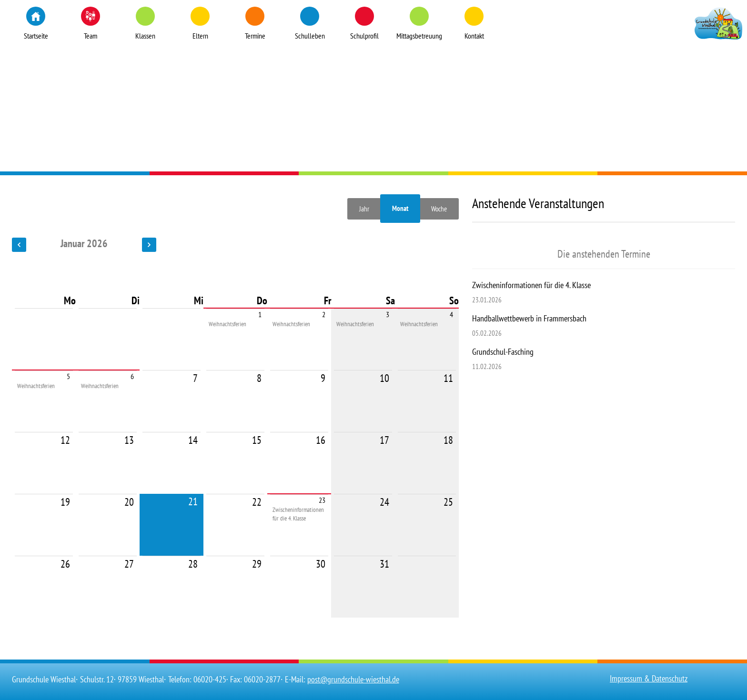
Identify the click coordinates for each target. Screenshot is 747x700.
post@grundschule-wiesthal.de (353, 679)
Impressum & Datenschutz (649, 678)
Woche (439, 209)
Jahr (364, 209)
